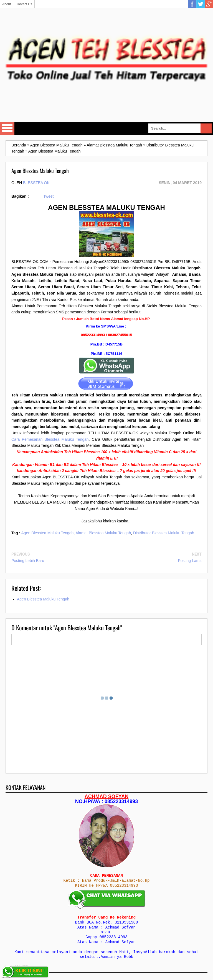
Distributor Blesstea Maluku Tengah (164, 533)
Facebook (192, 4)
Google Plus (209, 4)
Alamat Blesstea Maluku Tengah (103, 533)
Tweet (48, 196)
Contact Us (24, 4)
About (7, 4)
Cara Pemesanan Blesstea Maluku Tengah (50, 439)
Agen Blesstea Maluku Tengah (48, 533)
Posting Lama (190, 561)
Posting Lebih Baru (28, 561)
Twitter (201, 4)
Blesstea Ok (36, 183)
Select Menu (7, 128)
